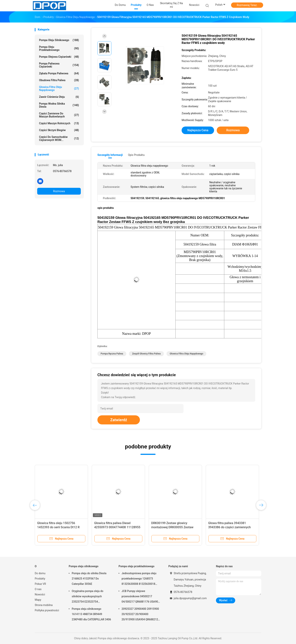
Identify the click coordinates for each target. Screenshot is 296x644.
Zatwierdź (119, 420)
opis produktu (136, 155)
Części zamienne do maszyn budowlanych (59, 115)
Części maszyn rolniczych (59, 123)
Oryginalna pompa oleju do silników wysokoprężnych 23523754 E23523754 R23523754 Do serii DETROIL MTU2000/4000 (89, 597)
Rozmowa (59, 191)
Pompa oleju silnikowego (59, 40)
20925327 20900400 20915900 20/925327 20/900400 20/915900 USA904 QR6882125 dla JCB (141, 615)
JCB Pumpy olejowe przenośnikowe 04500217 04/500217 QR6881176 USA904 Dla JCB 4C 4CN (141, 597)
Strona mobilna (44, 605)
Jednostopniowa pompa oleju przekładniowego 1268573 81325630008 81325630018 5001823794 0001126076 (139, 579)
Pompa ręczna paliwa (112, 354)
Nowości (40, 594)
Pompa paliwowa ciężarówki (59, 65)
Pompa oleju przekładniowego (59, 48)
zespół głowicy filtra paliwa (146, 354)
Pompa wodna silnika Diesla (59, 105)
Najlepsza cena (198, 130)
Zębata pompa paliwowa (59, 73)
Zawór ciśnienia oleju (59, 97)
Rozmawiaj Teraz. (247, 5)
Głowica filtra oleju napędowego (59, 89)
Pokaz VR (40, 584)
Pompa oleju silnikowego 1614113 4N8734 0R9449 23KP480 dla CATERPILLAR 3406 (91, 614)
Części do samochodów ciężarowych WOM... (59, 138)
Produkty (40, 579)
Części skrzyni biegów (59, 130)
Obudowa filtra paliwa (59, 80)
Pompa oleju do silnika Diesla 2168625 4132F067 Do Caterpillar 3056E (89, 579)
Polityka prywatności (47, 610)
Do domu (40, 573)
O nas (38, 589)
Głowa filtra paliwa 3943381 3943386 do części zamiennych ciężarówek (229, 527)
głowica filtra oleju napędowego (186, 354)
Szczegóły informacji (110, 155)
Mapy (38, 600)
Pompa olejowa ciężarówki (59, 57)
